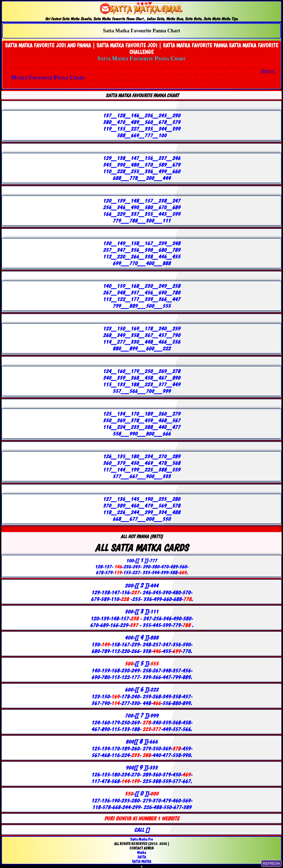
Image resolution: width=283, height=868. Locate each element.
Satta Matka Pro (141, 839)
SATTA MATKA (141, 861)
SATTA (142, 857)
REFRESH (271, 863)
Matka (141, 853)
